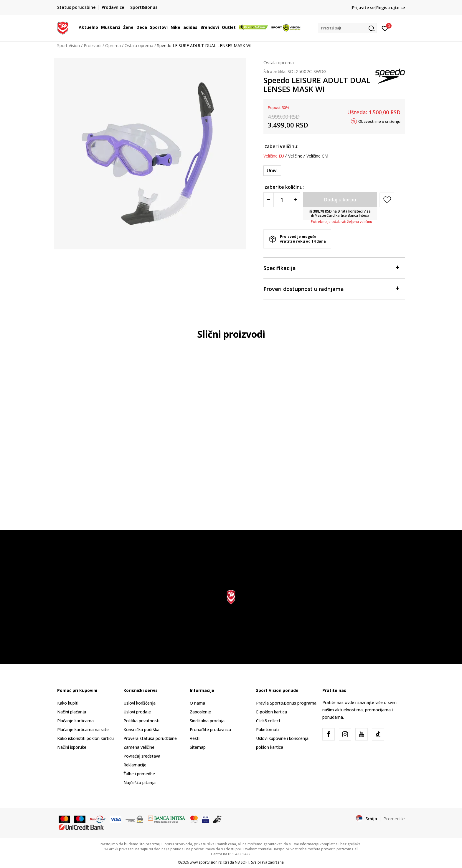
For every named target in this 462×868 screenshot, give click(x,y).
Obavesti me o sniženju (379, 121)
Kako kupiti (68, 703)
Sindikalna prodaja (207, 721)
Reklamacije (135, 765)
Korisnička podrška (141, 729)
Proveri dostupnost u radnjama (331, 288)
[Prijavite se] (385, 28)
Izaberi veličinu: (281, 146)
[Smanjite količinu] (269, 200)
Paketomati (267, 729)
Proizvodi (93, 45)
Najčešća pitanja (140, 782)
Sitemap (198, 747)
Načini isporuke (72, 747)
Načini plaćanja (72, 712)
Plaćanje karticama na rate (83, 729)
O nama (197, 703)
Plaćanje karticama (75, 721)
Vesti (195, 738)
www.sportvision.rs (206, 862)
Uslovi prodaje (137, 712)
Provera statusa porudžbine (150, 738)
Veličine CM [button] (317, 156)
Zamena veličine (139, 747)
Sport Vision (69, 45)
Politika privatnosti (141, 721)
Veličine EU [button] (274, 156)
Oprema (113, 45)
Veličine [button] (295, 156)
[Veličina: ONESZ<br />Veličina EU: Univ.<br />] (272, 171)
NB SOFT (242, 862)
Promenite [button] (394, 819)
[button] (347, 28)
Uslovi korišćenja (140, 703)
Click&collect (268, 721)
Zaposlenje (200, 712)
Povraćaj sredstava (142, 756)
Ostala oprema (139, 45)
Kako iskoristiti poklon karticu (85, 738)
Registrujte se (391, 8)
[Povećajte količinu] (295, 200)
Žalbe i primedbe (139, 774)
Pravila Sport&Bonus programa (286, 703)
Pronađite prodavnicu (210, 729)
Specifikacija (331, 267)
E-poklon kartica (272, 712)
